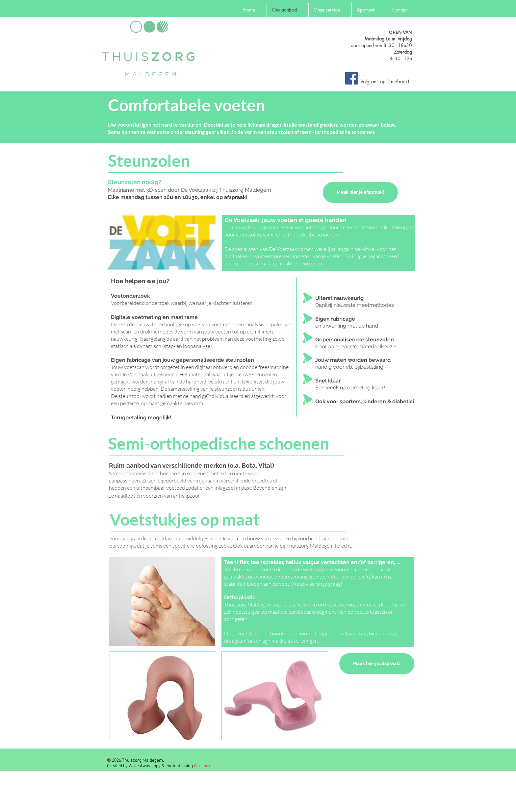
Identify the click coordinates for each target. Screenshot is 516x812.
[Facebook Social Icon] (352, 78)
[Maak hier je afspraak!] (360, 192)
